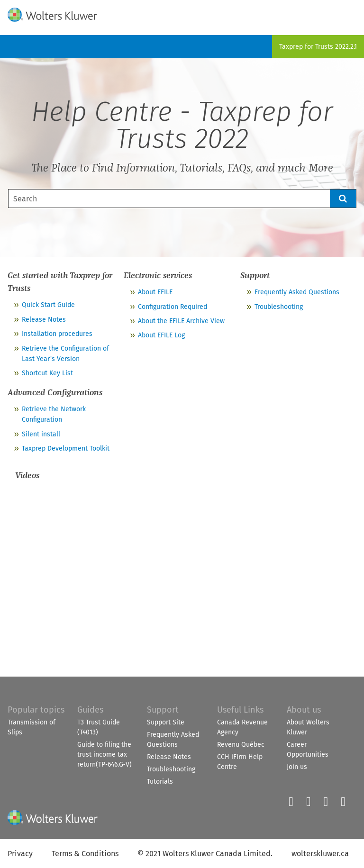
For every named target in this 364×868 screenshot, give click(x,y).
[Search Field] (182, 199)
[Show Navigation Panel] (351, 13)
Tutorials (160, 782)
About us (304, 710)
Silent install (41, 434)
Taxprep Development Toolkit (66, 448)
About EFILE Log (161, 335)
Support (163, 710)
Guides (90, 710)
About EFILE (155, 292)
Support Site (166, 722)
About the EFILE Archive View (181, 321)
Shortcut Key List (47, 373)
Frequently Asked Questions (297, 292)
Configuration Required (173, 307)
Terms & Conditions (85, 854)
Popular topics (36, 710)
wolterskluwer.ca (320, 854)
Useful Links (240, 710)
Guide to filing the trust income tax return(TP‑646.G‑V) (104, 755)
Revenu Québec (241, 745)
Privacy (20, 854)
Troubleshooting (279, 307)
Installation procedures (57, 334)
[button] (343, 199)
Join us (297, 767)
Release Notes (44, 320)
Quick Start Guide (48, 305)
